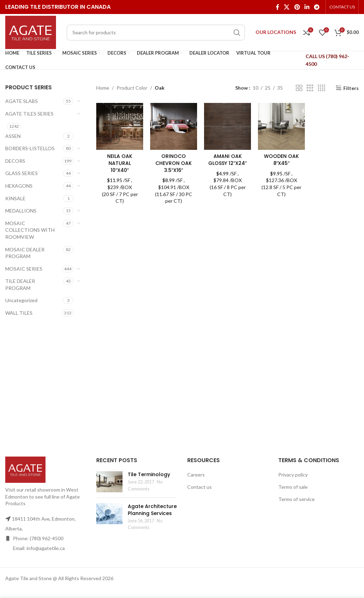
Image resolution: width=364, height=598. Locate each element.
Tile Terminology (149, 474)
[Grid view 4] (321, 88)
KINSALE (15, 198)
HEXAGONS (19, 186)
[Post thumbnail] (109, 482)
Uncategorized (21, 300)
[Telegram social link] (317, 7)
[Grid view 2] (299, 88)
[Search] (156, 33)
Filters (351, 88)
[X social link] (287, 7)
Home (103, 88)
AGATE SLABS (22, 101)
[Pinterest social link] (297, 7)
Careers (196, 475)
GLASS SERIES (22, 173)
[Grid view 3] (310, 88)
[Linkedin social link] (307, 7)
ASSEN (13, 136)
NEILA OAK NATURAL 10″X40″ (120, 163)
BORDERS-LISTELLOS (30, 148)
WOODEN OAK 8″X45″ (281, 160)
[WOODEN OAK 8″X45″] (281, 126)
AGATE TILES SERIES (29, 114)
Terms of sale (293, 487)
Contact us (199, 487)
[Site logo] (31, 32)
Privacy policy (293, 475)
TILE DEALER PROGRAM (20, 284)
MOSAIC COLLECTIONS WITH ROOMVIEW (30, 230)
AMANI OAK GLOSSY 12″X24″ (227, 160)
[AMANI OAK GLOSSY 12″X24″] (227, 126)
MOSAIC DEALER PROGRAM (25, 253)
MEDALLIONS (21, 211)
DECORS (15, 161)
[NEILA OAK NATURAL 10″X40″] (120, 126)
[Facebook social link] (277, 7)
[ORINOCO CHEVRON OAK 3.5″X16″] (174, 126)
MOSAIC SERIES (24, 269)
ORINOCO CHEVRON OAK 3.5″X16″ (174, 163)
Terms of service (296, 499)
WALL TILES (19, 313)
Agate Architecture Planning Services (152, 510)
